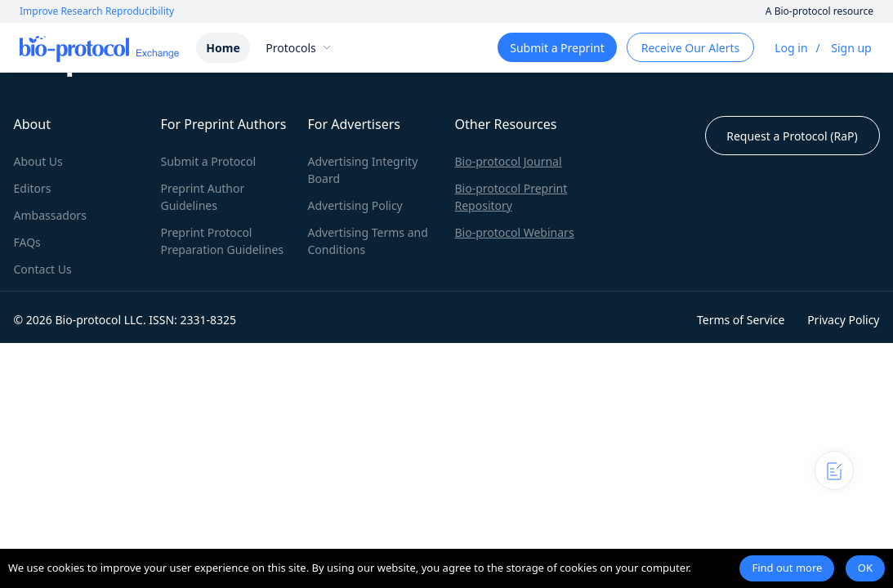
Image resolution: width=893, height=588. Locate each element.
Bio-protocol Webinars (515, 232)
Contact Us (43, 269)
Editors (33, 188)
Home (223, 48)
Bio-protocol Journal (509, 161)
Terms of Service (741, 320)
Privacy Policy (843, 320)
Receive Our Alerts (690, 48)
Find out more (787, 568)
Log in (791, 48)
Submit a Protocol (209, 161)
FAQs (27, 242)
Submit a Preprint (557, 48)
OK (865, 568)
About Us (38, 161)
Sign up (851, 48)
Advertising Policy (355, 205)
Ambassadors (50, 215)
